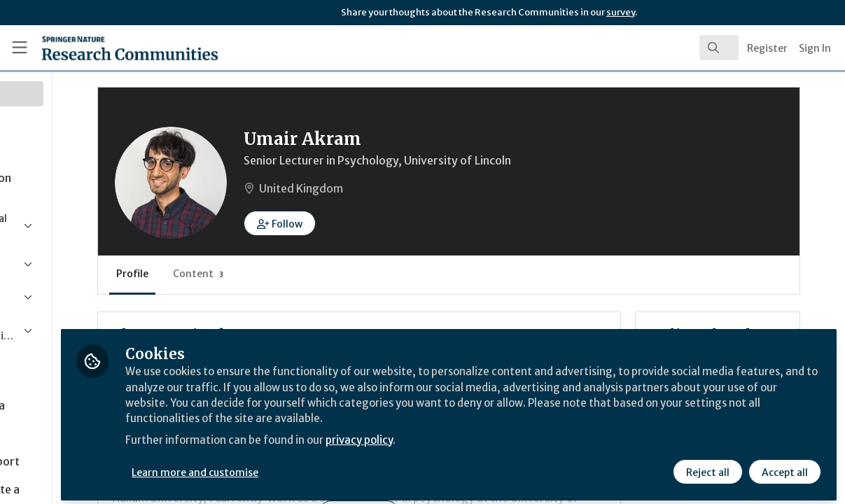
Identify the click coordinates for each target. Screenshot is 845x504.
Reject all (706, 467)
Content (325, 274)
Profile (259, 274)
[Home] (109, 48)
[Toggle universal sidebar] (20, 48)
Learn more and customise (322, 467)
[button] (406, 223)
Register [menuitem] (767, 48)
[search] (719, 48)
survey (621, 12)
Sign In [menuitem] (815, 48)
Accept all (783, 467)
